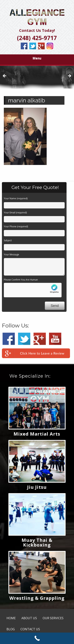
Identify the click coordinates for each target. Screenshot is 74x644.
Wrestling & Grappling (37, 598)
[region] (37, 77)
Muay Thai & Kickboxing (37, 542)
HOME (11, 618)
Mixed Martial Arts (37, 434)
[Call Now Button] (37, 638)
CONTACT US (30, 629)
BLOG (11, 629)
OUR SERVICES (53, 618)
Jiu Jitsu (37, 487)
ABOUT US (29, 618)
